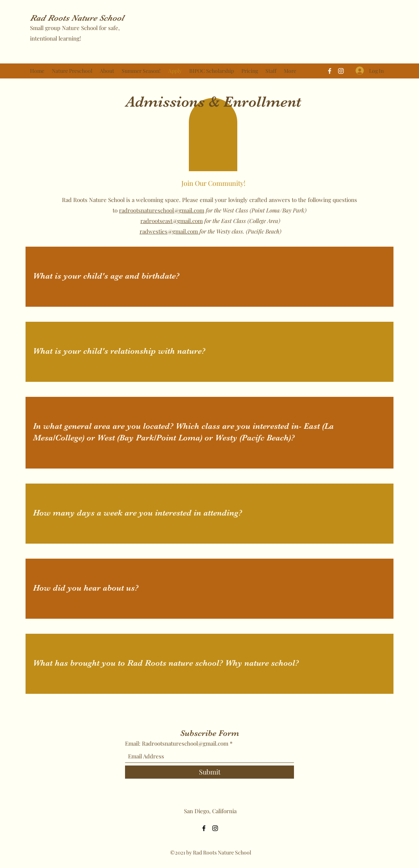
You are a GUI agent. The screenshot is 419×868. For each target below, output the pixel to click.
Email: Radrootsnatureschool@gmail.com (177, 744)
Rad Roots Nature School (77, 18)
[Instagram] (341, 71)
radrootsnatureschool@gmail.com (162, 210)
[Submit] (209, 772)
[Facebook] (330, 71)
